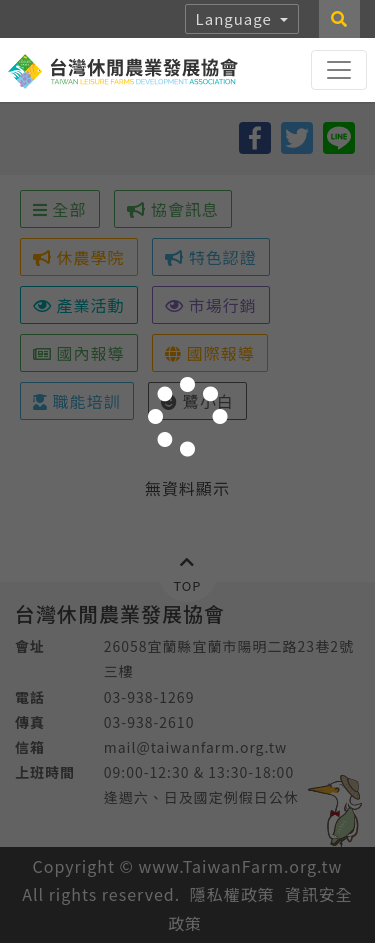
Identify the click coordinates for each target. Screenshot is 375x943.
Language (236, 18)
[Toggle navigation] (339, 70)
